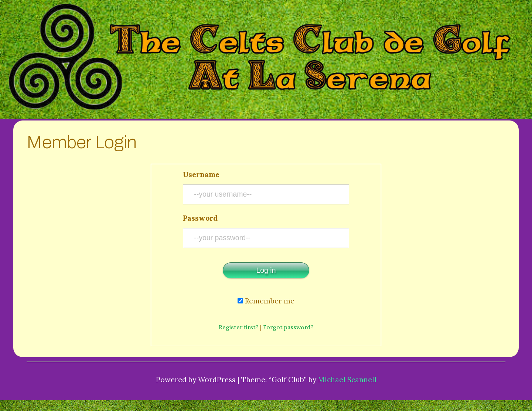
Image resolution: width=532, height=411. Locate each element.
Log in (266, 270)
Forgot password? (288, 327)
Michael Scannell (347, 379)
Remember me (266, 301)
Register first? (239, 327)
